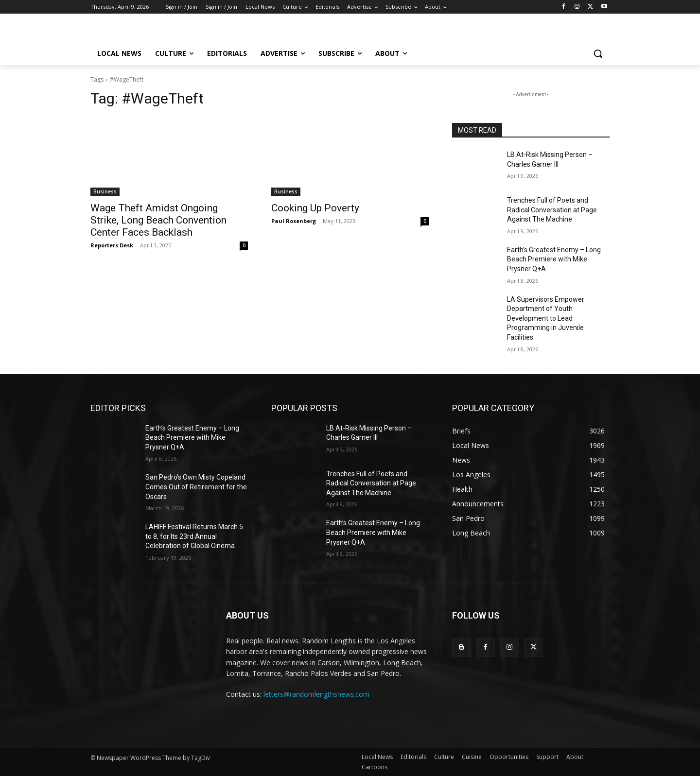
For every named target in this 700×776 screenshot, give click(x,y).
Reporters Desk (112, 245)
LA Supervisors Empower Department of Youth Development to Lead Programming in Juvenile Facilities (546, 318)
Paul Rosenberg (294, 221)
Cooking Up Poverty (315, 208)
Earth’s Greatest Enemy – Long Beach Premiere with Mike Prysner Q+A (554, 259)
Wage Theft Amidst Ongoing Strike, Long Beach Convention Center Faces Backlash (158, 220)
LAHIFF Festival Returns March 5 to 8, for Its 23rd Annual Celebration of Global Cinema (194, 536)
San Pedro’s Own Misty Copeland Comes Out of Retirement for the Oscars (196, 487)
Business (105, 191)
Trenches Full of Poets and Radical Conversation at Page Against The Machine (552, 210)
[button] (598, 53)
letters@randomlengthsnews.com (316, 694)
